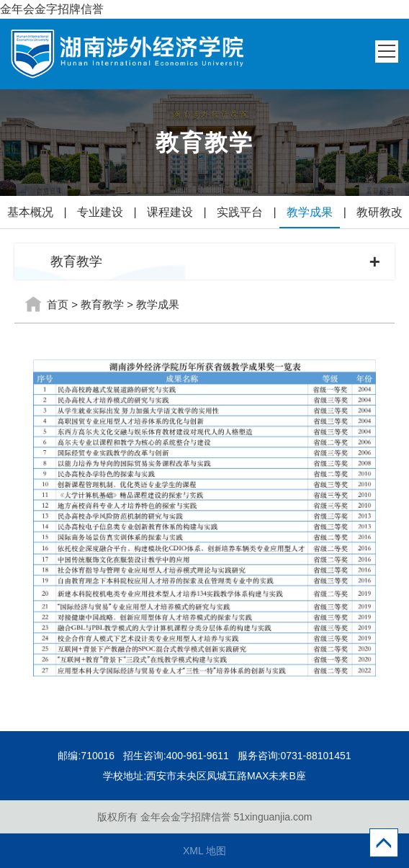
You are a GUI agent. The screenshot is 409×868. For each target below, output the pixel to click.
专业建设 (100, 212)
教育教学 (102, 304)
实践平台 (240, 212)
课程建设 (170, 212)
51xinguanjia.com (273, 817)
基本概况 (30, 212)
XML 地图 (204, 851)
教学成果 (310, 212)
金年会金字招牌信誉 (52, 9)
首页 (58, 304)
